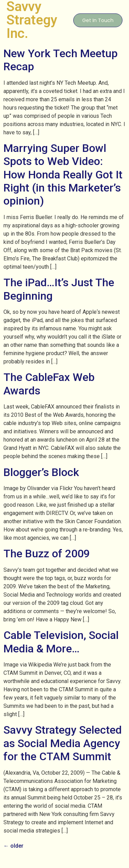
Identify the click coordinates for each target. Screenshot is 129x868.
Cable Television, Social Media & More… (61, 642)
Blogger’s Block (41, 472)
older (13, 846)
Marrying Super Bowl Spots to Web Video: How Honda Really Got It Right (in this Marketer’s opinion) (63, 175)
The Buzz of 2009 (47, 554)
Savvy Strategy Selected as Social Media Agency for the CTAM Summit (63, 743)
